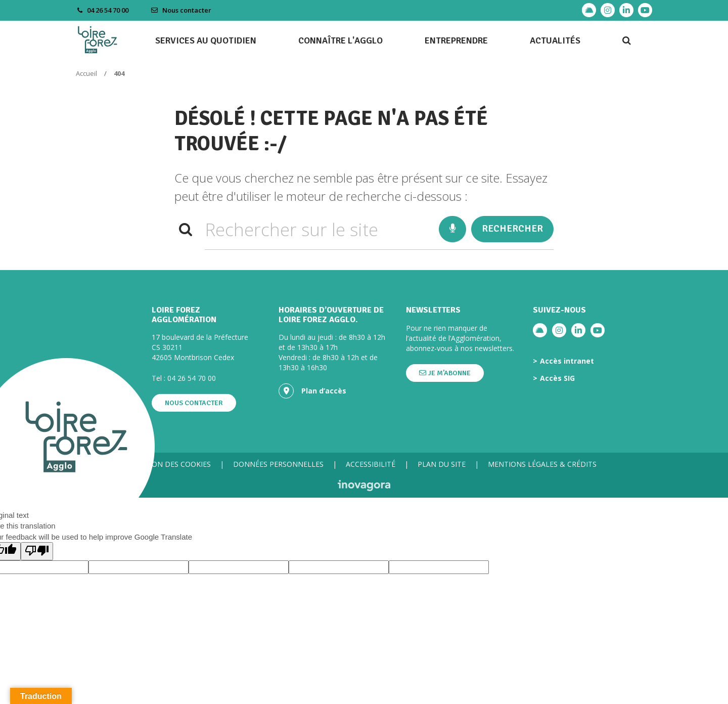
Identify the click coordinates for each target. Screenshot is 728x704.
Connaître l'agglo (340, 40)
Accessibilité (371, 464)
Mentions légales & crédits (542, 464)
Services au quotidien (206, 40)
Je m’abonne (445, 373)
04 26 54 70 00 (192, 378)
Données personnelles (278, 464)
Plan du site (442, 464)
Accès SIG (557, 378)
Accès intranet (567, 361)
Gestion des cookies (171, 464)
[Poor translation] (37, 551)
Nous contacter (181, 10)
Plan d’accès (312, 391)
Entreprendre (456, 40)
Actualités (555, 40)
